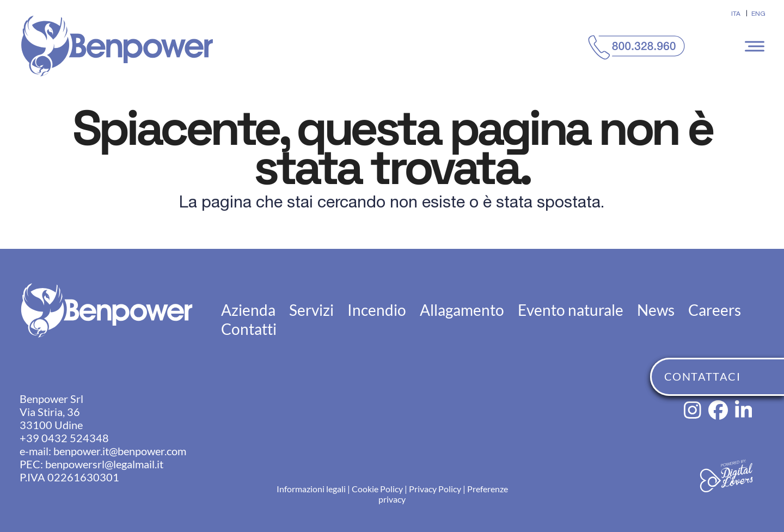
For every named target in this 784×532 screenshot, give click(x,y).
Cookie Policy (377, 489)
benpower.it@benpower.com (120, 451)
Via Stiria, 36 (50, 412)
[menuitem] (736, 14)
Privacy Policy (435, 489)
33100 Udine (51, 425)
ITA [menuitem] (736, 14)
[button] (756, 46)
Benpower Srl (51, 399)
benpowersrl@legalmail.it (104, 464)
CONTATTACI (702, 376)
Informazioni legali (311, 489)
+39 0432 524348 (64, 438)
